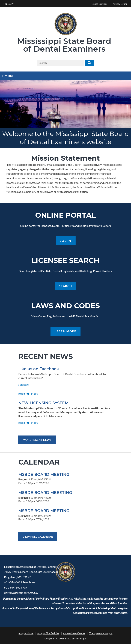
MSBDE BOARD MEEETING (45, 493)
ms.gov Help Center (74, 634)
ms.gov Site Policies (48, 634)
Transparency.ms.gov (101, 634)
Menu (8, 76)
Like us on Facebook (39, 369)
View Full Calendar (38, 537)
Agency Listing (120, 4)
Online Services (99, 4)
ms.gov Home (26, 634)
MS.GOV (9, 4)
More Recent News (37, 440)
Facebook (24, 385)
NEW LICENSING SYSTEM (43, 403)
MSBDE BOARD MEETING (44, 475)
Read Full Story (28, 394)
